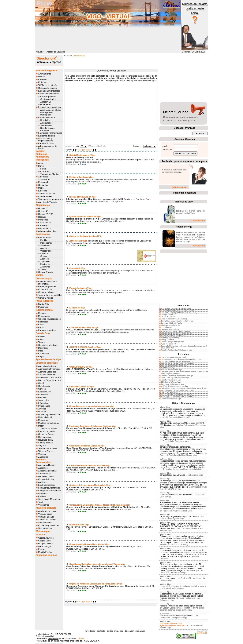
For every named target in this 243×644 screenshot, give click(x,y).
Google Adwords (46, 538)
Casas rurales (45, 223)
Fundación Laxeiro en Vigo (81, 387)
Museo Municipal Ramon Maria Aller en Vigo (89, 544)
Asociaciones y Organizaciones (46, 140)
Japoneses (45, 261)
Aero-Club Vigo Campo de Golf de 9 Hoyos (177, 390)
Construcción (44, 386)
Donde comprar (44, 278)
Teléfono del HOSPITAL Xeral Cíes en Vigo (177, 363)
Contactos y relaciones (49, 525)
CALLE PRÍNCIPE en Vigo (81, 367)
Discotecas (43, 348)
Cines (41, 339)
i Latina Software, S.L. (45, 634)
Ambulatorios (47, 123)
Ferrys (43, 169)
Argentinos (45, 267)
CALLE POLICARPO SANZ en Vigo (85, 347)
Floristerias (43, 395)
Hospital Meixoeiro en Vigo (171, 380)
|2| (79, 150)
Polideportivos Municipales (47, 114)
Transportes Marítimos (51, 174)
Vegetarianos (47, 251)
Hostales (42, 217)
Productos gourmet (47, 286)
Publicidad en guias (46, 555)
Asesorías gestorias (48, 471)
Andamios (43, 468)
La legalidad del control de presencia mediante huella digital (184, 388)
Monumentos (44, 316)
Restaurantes (45, 237)
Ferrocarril (43, 182)
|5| (87, 150)
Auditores (43, 482)
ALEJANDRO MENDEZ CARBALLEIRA (176, 308)
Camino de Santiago (78, 241)
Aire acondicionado (47, 375)
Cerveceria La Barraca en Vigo (173, 384)
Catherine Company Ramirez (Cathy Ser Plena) (179, 313)
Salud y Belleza (46, 443)
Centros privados (48, 99)
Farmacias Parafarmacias (50, 133)
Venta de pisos (45, 514)
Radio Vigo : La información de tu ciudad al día (179, 397)
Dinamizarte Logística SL (170, 325)
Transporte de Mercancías (50, 199)
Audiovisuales (45, 474)
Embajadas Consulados (49, 91)
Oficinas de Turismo (48, 88)
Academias (46, 102)
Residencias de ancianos (48, 129)
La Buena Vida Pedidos (170, 329)
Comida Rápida (46, 272)
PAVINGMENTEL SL (169, 317)
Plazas (41, 327)
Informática (43, 403)
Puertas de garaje (47, 431)
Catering (42, 383)
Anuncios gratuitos (46, 508)
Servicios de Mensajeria (49, 499)
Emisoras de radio (47, 136)
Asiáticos (45, 259)
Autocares (45, 180)
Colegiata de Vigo (77, 268)
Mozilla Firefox (45, 552)
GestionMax (202, 633)
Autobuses (43, 177)
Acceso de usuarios (56, 52)
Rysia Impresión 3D (168, 344)
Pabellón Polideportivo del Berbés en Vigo (177, 376)
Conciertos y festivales (49, 345)
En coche (43, 191)
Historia (42, 77)
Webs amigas (43, 531)
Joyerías (42, 409)
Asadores (45, 248)
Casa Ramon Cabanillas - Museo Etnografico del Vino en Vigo (97, 564)
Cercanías (43, 185)
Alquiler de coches (47, 194)
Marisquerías (47, 243)
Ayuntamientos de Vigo (48, 359)
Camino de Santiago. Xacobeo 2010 (85, 236)
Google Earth (45, 541)
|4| (84, 150)
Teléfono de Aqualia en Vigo (172, 370)
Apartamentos (45, 228)
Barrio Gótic (44, 304)
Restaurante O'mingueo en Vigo (174, 618)
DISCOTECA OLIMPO (170, 392)
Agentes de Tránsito (48, 202)
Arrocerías (45, 246)
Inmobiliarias (44, 406)
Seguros (42, 446)
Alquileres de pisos (47, 511)
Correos (42, 389)
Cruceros (45, 171)
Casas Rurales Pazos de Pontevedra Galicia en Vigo (181, 359)
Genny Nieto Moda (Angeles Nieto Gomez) (177, 321)
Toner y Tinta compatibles (50, 295)
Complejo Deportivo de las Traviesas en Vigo (178, 361)
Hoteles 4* (43, 211)
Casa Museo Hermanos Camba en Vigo (87, 446)
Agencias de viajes (47, 366)
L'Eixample (43, 307)
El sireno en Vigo (77, 308)
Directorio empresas (47, 363)
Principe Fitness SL (168, 315)
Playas (41, 356)
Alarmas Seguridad (47, 372)
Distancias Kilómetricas (43, 155)
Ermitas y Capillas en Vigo (81, 177)
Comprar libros (45, 289)
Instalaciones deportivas (50, 107)
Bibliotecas (43, 322)
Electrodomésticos (47, 485)
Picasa (41, 549)
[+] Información (180, 187)
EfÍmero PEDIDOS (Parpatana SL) (174, 336)
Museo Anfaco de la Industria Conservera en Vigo (92, 406)
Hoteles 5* (43, 208)
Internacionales (45, 196)
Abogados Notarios (47, 465)
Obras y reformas (46, 434)
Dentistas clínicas (47, 476)
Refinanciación (45, 437)
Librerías (42, 412)
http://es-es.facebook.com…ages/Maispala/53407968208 (172, 624)
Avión (41, 163)
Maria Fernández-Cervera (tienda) (174, 319)
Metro (41, 188)
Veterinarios (44, 505)
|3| (82, 150)
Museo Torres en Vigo (79, 525)
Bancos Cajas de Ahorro (50, 380)
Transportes (42, 160)
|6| (89, 150)
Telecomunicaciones (48, 448)
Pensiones (43, 220)
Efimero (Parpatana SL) (170, 338)
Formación (43, 397)
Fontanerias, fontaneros (49, 488)
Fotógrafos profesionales (50, 491)
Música (40, 275)
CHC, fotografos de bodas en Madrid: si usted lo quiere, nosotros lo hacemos (183, 587)
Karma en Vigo (196, 475)
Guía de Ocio (43, 333)
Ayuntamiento (45, 74)
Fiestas (42, 337)
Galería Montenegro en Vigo (82, 155)
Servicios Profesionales (43, 461)
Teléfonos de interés (48, 85)
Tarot (41, 502)
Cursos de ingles (46, 479)
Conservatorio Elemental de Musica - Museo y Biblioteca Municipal (99, 505)
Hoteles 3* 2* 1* (46, 214)
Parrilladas (45, 240)
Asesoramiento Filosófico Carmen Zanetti (177, 333)
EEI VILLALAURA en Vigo (171, 382)
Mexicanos (45, 264)
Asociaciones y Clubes (51, 110)
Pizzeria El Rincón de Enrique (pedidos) (176, 331)
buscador (129, 631)
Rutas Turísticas (44, 301)
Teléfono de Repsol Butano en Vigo (174, 386)
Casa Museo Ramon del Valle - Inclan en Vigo (90, 466)
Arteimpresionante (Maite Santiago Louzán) (178, 311)
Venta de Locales (46, 517)
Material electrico (46, 417)
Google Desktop (46, 544)
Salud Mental (47, 126)
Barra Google (45, 546)
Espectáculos (45, 392)
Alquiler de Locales (47, 520)
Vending (42, 454)
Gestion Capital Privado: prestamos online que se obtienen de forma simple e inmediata (182, 609)
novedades (90, 631)
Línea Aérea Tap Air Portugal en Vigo (175, 378)
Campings (43, 225)
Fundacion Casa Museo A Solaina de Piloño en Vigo (93, 426)
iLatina (82, 639)
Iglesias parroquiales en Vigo (82, 197)
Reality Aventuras (168, 340)
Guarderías (46, 104)
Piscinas (42, 496)
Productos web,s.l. (70, 639)
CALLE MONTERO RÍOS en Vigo (84, 327)
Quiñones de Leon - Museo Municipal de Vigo (90, 485)
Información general (47, 71)
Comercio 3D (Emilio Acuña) (172, 323)
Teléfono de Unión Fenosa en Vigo (174, 366)
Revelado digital (46, 440)
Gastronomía (43, 234)
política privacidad (115, 631)
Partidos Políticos (46, 143)
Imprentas (43, 493)
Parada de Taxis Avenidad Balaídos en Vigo (178, 395)
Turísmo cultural (45, 310)
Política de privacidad (45, 636)
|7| (92, 150)
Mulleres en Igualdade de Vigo (172, 342)
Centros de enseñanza (49, 94)
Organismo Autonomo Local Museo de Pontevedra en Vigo (96, 584)
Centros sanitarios (47, 117)
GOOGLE (41, 535)
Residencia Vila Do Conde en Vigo (177, 511)
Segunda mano (45, 528)
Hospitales (45, 120)
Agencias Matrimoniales (49, 369)
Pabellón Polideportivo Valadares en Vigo (177, 350)
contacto (101, 631)
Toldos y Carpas (46, 451)
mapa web (140, 631)
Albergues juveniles (47, 231)
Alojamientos (43, 205)
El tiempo (43, 82)
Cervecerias (44, 354)
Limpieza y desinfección (49, 414)
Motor (41, 426)
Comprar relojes (46, 298)
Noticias (40, 151)
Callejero (42, 79)
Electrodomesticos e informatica (48, 283)
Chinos (44, 256)
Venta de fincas (45, 522)
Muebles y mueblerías (49, 423)
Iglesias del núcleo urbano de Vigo (85, 217)
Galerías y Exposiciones (50, 319)
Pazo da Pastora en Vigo (80, 288)
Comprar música (46, 292)
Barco (41, 166)
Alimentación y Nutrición (50, 377)
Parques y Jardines (47, 330)
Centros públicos (48, 96)
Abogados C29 (167, 327)
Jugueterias (44, 400)
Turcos (44, 269)
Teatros (42, 342)
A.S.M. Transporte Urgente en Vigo (174, 357)
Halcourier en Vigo (168, 368)
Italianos (44, 253)
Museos (42, 313)
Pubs (41, 351)
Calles (41, 325)
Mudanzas (43, 420)
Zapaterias (43, 457)
